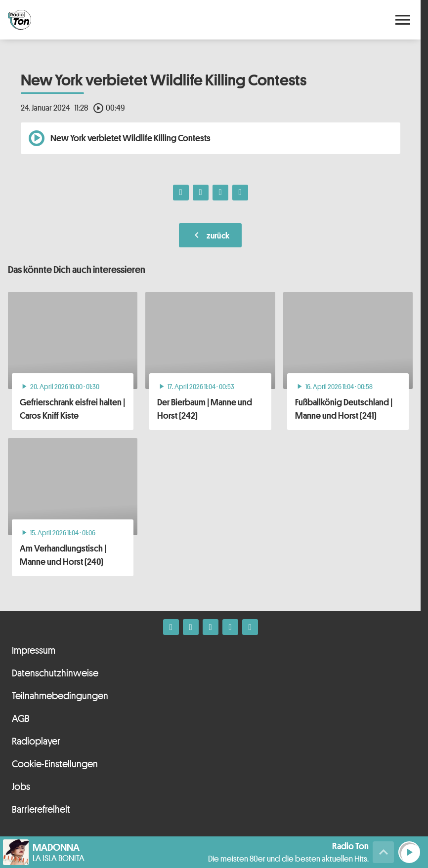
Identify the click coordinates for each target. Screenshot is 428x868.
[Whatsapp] (211, 627)
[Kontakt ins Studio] (250, 627)
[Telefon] (230, 627)
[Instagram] (191, 627)
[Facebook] (171, 627)
